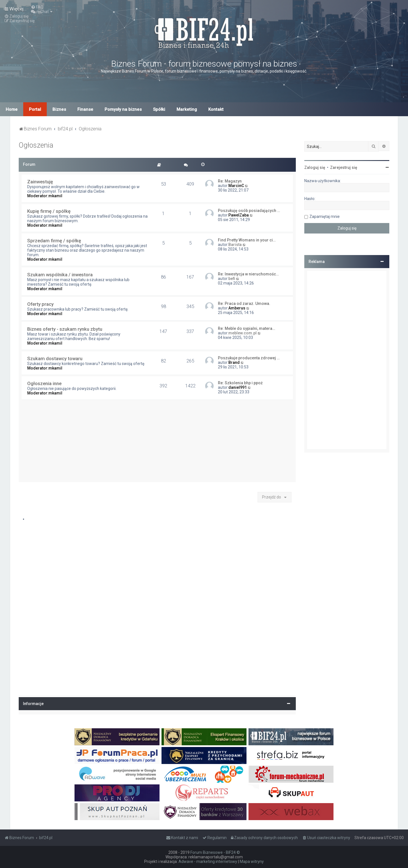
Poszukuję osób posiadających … (249, 211)
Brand (234, 362)
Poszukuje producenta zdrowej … (249, 358)
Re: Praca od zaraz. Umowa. (244, 304)
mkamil (55, 196)
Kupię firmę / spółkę (49, 211)
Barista (235, 245)
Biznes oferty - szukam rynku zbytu (65, 329)
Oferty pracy (40, 304)
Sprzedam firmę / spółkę (54, 241)
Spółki (159, 109)
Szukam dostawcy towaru (55, 358)
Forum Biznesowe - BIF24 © (215, 852)
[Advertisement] (157, 442)
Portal (35, 109)
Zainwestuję (40, 182)
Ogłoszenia (36, 145)
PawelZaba (239, 215)
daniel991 (238, 387)
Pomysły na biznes (123, 109)
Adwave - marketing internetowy (208, 861)
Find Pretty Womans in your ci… (247, 240)
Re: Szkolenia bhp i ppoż (240, 383)
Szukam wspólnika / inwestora (60, 275)
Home (12, 109)
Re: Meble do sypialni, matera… (246, 328)
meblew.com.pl (243, 333)
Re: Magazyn (230, 181)
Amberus (237, 308)
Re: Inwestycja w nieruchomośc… (248, 274)
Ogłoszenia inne (44, 383)
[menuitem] (37, 7)
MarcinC (236, 186)
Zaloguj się (315, 167)
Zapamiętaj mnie (325, 217)
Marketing (187, 109)
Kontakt (216, 109)
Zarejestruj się (344, 167)
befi (232, 279)
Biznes (59, 109)
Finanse (85, 109)
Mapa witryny (252, 861)
